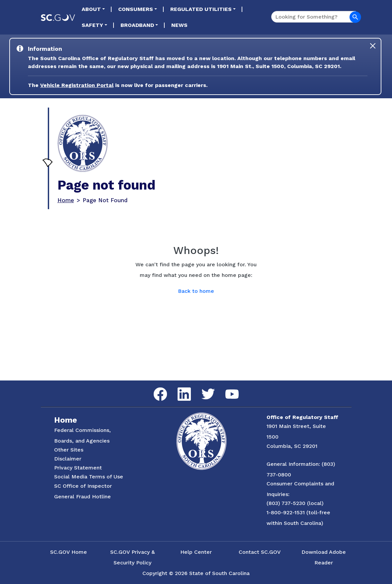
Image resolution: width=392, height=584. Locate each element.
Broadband (137, 25)
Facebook (155, 388)
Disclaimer (68, 459)
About (91, 9)
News (179, 25)
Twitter (202, 389)
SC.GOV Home (69, 552)
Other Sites (69, 450)
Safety (92, 25)
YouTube (227, 390)
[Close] (373, 46)
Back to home (196, 291)
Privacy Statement (78, 468)
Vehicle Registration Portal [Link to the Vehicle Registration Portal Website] (77, 85)
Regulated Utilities (201, 9)
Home (66, 200)
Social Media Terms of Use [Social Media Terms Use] (89, 477)
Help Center (196, 552)
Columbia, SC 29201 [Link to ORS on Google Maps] (292, 446)
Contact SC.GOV (260, 552)
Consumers (136, 9)
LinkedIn (179, 388)
